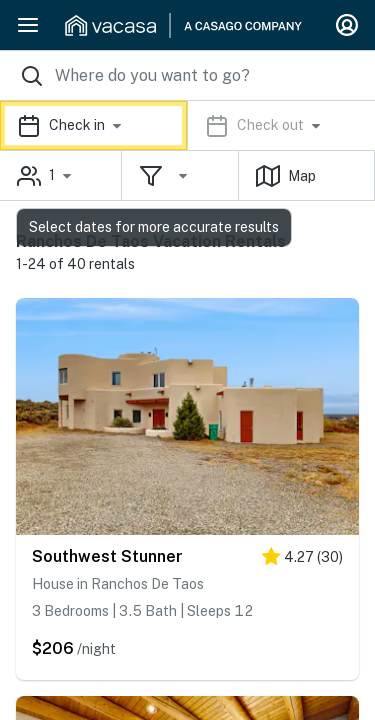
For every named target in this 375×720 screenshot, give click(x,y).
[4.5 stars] (302, 560)
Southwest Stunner (107, 556)
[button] (187, 125)
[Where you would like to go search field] (187, 75)
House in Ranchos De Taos (118, 584)
